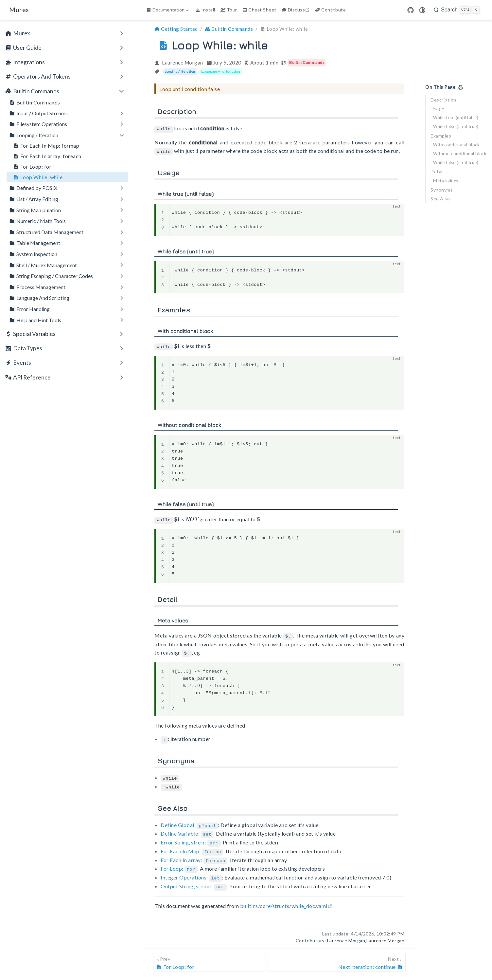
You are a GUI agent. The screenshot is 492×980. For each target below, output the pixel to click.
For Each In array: (194, 855)
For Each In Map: (192, 847)
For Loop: (179, 864)
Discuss (296, 10)
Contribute (330, 10)
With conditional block (456, 145)
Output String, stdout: (194, 880)
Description (443, 100)
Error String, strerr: (190, 838)
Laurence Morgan (183, 63)
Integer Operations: (191, 872)
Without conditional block (460, 154)
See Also (440, 199)
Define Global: (189, 822)
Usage (438, 109)
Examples (441, 136)
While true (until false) (456, 118)
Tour (229, 10)
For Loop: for (32, 167)
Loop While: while (38, 177)
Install (205, 10)
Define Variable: (187, 830)
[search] (457, 10)
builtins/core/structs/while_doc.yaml (286, 900)
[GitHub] (411, 10)
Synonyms (442, 190)
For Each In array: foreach (47, 156)
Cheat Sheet (259, 10)
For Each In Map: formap (46, 146)
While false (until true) (456, 126)
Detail (437, 171)
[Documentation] (168, 10)
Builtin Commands (35, 102)
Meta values (446, 181)
